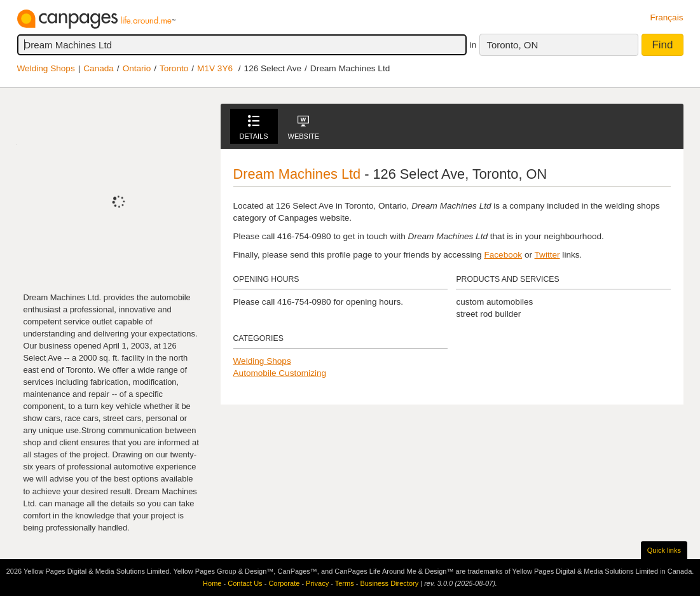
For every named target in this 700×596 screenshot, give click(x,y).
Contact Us (245, 583)
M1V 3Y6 (215, 68)
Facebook (503, 255)
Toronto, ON (512, 45)
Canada (99, 68)
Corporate (284, 583)
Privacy (317, 583)
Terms (345, 583)
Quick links (664, 550)
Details (254, 128)
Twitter (547, 255)
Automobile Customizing (280, 373)
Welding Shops (46, 68)
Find (662, 45)
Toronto (174, 68)
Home (212, 583)
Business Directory (389, 583)
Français (666, 17)
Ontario (137, 68)
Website (304, 128)
